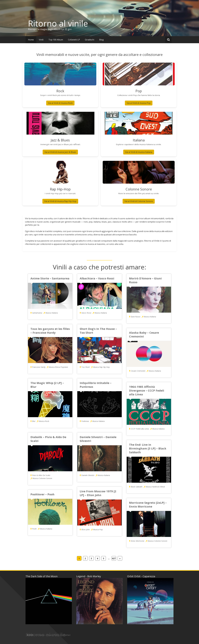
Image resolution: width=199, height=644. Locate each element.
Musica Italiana (52, 313)
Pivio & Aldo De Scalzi (41, 475)
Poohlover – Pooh (42, 494)
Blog (101, 40)
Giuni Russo (136, 317)
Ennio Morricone (138, 541)
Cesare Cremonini (138, 371)
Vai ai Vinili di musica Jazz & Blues (60, 152)
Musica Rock (44, 421)
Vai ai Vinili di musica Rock (60, 103)
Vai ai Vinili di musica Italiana (139, 152)
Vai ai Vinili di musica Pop (139, 103)
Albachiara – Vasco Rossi (97, 278)
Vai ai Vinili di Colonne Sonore (139, 201)
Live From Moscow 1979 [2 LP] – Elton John (98, 493)
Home (31, 40)
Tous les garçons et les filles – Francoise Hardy (50, 331)
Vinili (41, 40)
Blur (34, 421)
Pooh (34, 529)
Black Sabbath (137, 487)
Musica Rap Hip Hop (101, 367)
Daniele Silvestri (88, 475)
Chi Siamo (40, 635)
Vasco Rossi (86, 313)
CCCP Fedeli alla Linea (140, 429)
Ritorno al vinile (58, 23)
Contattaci (66, 635)
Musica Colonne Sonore (42, 478)
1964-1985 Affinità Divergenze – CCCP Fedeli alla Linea (147, 390)
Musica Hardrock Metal (155, 487)
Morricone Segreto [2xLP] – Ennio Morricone (148, 504)
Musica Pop (98, 530)
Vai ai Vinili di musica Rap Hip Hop (60, 201)
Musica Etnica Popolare (58, 367)
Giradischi (90, 40)
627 (114, 558)
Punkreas (85, 421)
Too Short (86, 367)
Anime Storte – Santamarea (50, 278)
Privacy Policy (53, 635)
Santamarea (37, 313)
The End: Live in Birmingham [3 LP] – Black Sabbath (148, 448)
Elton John (86, 530)
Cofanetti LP (74, 40)
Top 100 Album (56, 40)
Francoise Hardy (39, 367)
